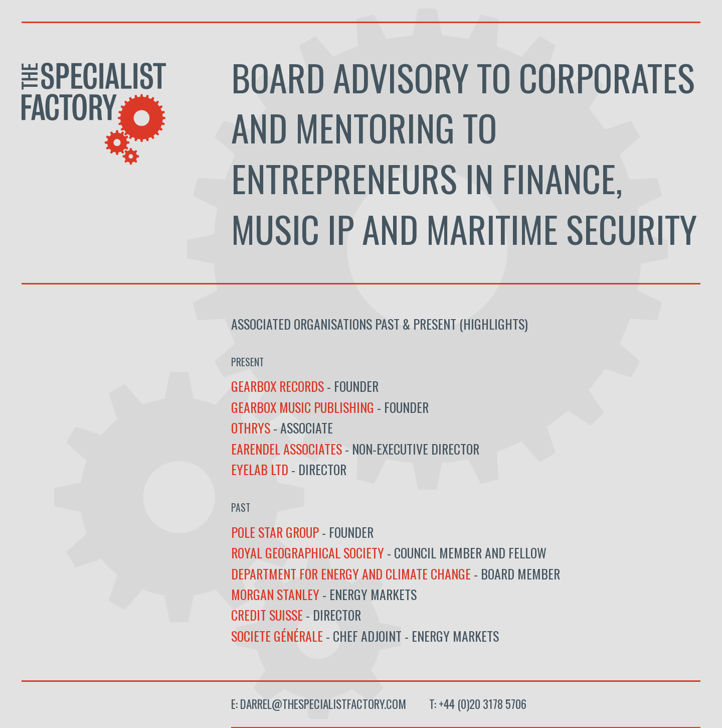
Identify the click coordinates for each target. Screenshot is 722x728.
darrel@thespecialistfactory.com (323, 704)
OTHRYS (252, 427)
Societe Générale (279, 636)
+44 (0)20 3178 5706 (483, 704)
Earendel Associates (287, 449)
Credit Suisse (267, 615)
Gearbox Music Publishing (303, 407)
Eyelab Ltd (260, 469)
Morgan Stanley (275, 594)
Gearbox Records (279, 386)
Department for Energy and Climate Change (351, 573)
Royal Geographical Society (308, 552)
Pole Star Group (275, 532)
